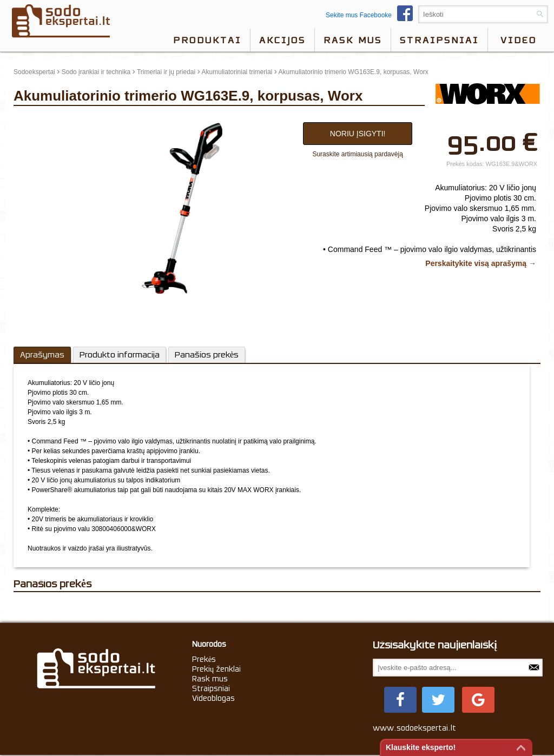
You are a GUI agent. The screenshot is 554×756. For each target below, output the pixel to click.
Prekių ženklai (217, 669)
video (519, 40)
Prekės (204, 659)
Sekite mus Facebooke (372, 15)
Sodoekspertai (34, 72)
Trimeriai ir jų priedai (166, 72)
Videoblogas (213, 698)
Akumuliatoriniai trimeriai (237, 72)
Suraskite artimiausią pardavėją (357, 154)
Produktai (207, 40)
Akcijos (282, 40)
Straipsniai (439, 40)
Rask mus (353, 40)
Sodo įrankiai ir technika (96, 72)
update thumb (37, 120)
